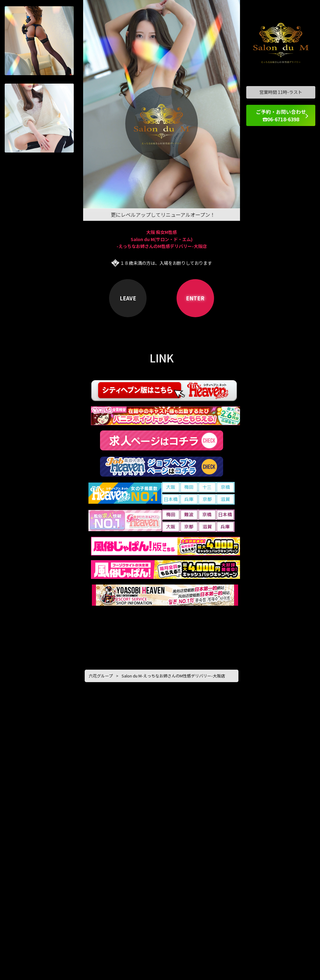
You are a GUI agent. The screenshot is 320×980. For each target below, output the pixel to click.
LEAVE (128, 298)
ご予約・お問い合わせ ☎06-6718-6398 (281, 115)
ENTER (195, 298)
